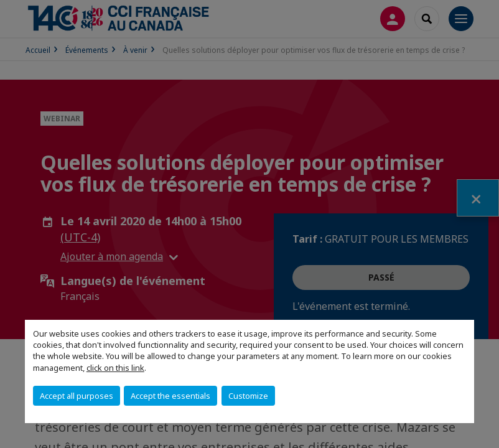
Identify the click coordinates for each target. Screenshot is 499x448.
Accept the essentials (170, 396)
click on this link (115, 368)
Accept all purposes (77, 396)
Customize (248, 396)
